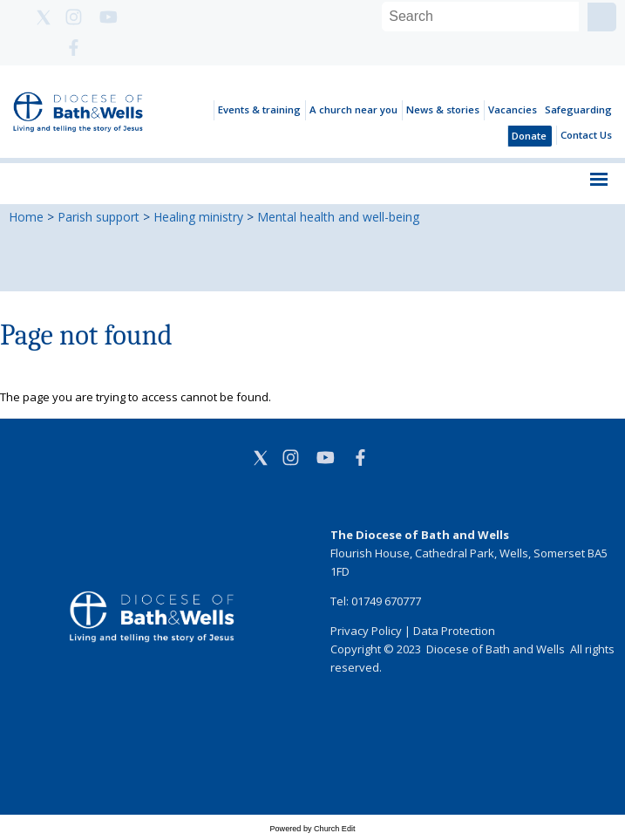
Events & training (259, 109)
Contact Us (586, 135)
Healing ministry (198, 217)
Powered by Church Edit (312, 829)
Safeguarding (578, 109)
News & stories (443, 109)
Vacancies (513, 109)
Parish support (99, 217)
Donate (529, 136)
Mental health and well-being (338, 217)
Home (26, 217)
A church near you (353, 109)
